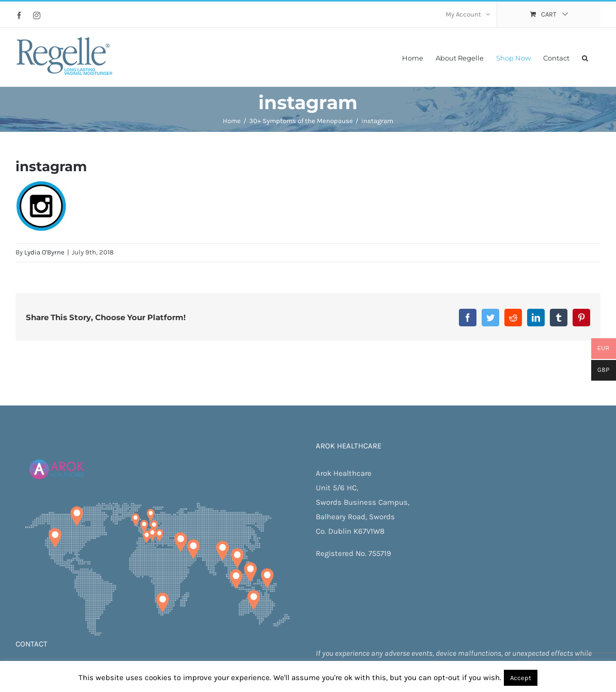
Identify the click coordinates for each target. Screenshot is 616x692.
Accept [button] (521, 678)
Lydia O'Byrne (44, 252)
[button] (585, 57)
